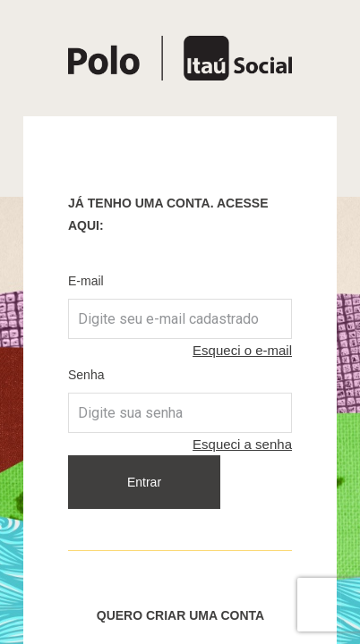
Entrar (144, 482)
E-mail (86, 281)
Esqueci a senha (242, 444)
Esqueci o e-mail (242, 350)
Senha (86, 375)
